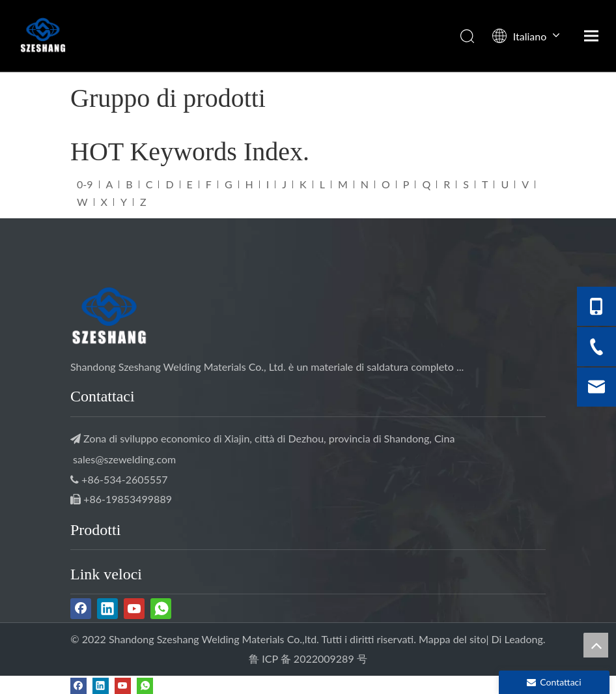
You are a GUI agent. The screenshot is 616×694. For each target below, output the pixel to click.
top (596, 645)
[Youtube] (134, 609)
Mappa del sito (452, 639)
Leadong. (525, 639)
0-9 (85, 184)
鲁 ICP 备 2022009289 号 (308, 658)
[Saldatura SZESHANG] (109, 318)
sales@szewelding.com (124, 459)
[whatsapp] (161, 609)
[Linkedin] (107, 609)
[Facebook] (81, 609)
